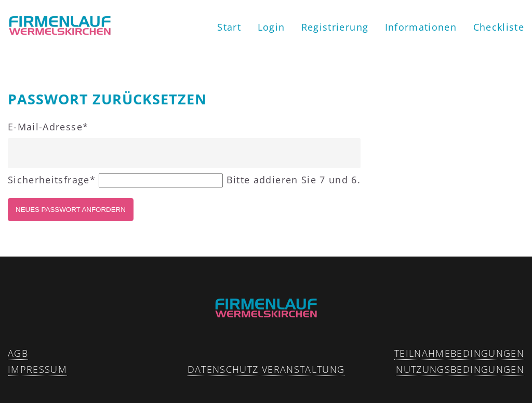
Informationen (421, 27)
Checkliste (499, 27)
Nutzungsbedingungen (460, 369)
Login (271, 27)
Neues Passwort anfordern (71, 210)
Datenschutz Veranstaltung (266, 369)
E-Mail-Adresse (48, 127)
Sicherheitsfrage (53, 180)
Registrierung (335, 27)
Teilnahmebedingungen (459, 353)
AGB (18, 353)
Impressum (37, 369)
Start (229, 27)
